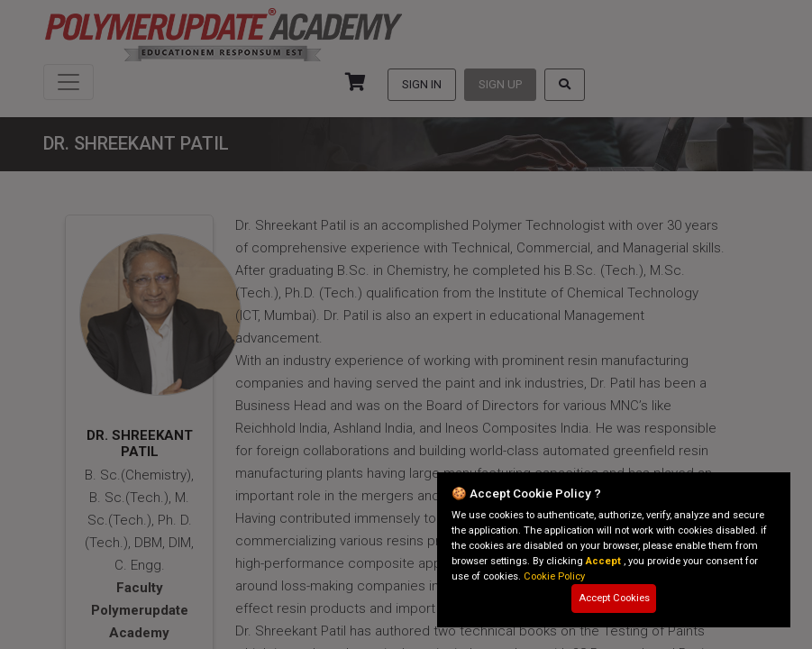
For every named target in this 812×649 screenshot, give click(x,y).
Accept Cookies (614, 598)
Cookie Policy (554, 576)
